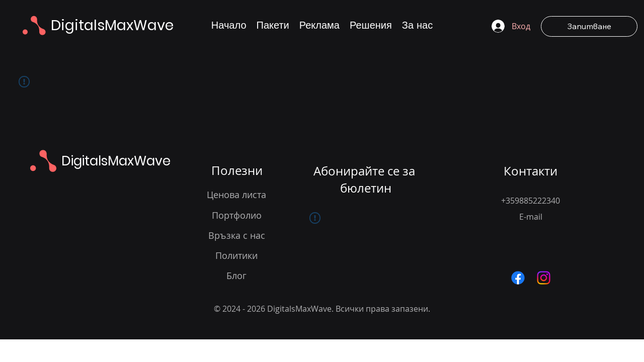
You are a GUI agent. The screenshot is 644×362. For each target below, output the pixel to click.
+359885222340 (531, 201)
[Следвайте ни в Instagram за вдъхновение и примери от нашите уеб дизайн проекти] (544, 278)
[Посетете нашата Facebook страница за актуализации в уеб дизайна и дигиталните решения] (518, 278)
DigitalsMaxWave (112, 25)
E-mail (531, 217)
